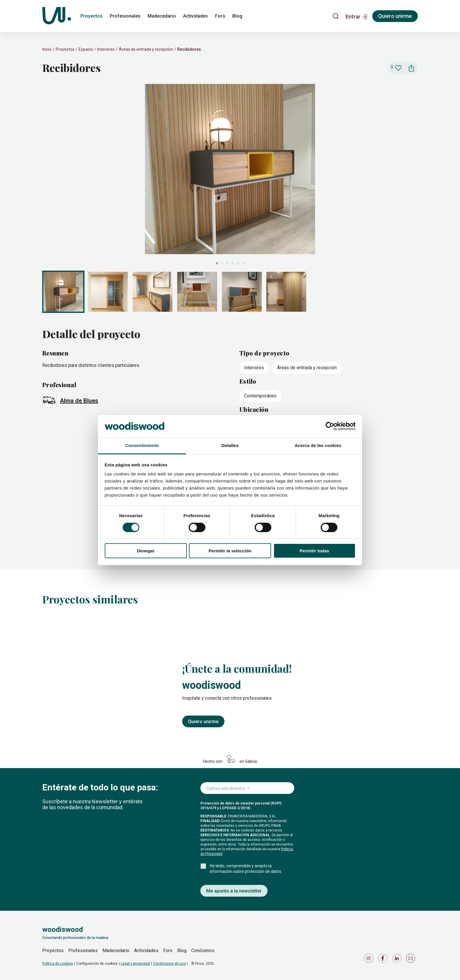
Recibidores (189, 49)
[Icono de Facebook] (384, 960)
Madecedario (116, 951)
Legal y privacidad (135, 964)
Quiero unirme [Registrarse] (395, 16)
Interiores (106, 49)
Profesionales (83, 951)
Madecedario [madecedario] (162, 16)
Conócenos (203, 951)
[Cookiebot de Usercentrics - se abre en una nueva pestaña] (330, 426)
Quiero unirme (203, 722)
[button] (357, 16)
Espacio (86, 49)
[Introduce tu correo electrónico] (247, 788)
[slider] (230, 175)
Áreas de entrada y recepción (146, 49)
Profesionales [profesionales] (125, 16)
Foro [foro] (220, 16)
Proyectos (65, 49)
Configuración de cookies (97, 964)
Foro (168, 951)
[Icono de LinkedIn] (398, 960)
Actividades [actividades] (196, 16)
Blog (182, 951)
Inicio (47, 49)
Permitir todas (314, 551)
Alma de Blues (79, 401)
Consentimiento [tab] (142, 445)
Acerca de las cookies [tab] (318, 445)
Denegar (146, 551)
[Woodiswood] (57, 16)
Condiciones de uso (169, 964)
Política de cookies (58, 964)
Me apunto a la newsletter (234, 891)
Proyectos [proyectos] (92, 16)
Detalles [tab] (230, 445)
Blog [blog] (237, 16)
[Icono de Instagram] (370, 960)
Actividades (146, 951)
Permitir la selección (230, 551)
